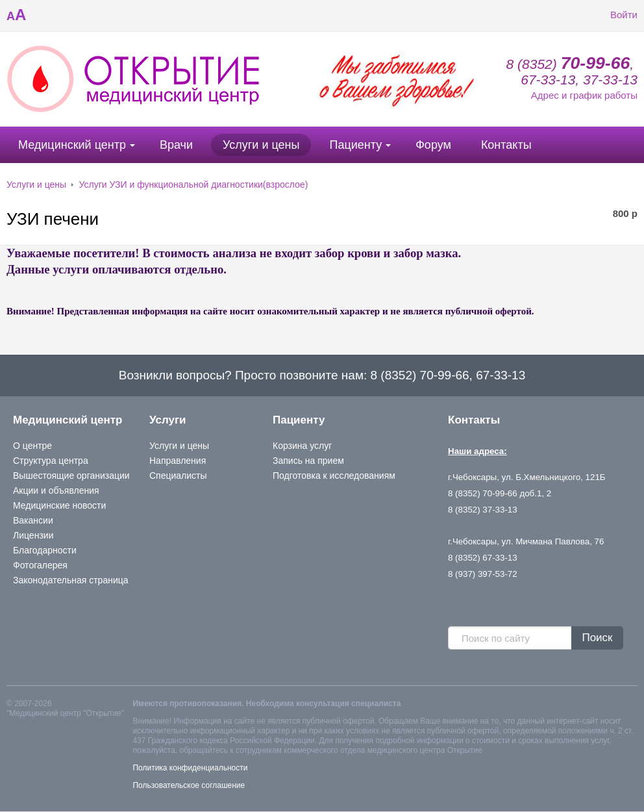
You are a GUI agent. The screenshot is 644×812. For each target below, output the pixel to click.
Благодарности (45, 550)
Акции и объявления (56, 490)
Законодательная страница (71, 580)
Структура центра (51, 461)
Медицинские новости (59, 505)
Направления (178, 461)
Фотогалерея (40, 565)
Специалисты (178, 476)
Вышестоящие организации (71, 476)
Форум (433, 145)
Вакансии (33, 520)
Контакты (506, 145)
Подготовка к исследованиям (334, 476)
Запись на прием (308, 461)
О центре (32, 446)
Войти (614, 15)
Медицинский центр (72, 145)
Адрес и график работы (584, 95)
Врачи (176, 145)
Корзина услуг (302, 446)
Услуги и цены (261, 145)
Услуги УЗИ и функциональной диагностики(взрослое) (194, 184)
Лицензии (33, 535)
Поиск (597, 638)
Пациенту (355, 145)
